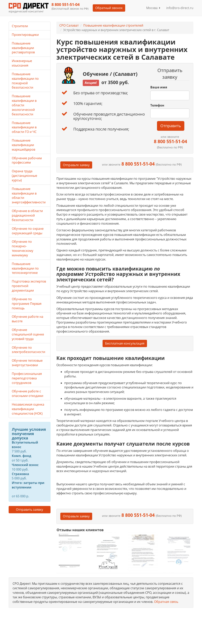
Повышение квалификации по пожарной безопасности (25, 81)
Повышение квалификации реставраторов (23, 48)
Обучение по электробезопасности (28, 350)
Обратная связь (166, 602)
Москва (153, 8)
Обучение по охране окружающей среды (28, 231)
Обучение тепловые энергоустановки (27, 363)
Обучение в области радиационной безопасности (27, 215)
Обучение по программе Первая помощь (27, 304)
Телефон (157, 105)
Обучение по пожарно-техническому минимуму (22, 248)
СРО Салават (69, 25)
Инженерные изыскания (22, 63)
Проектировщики (25, 35)
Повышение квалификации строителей (113, 25)
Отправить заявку (29, 510)
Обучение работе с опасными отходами (28, 393)
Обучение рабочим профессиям (27, 160)
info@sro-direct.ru (180, 8)
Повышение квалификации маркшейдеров (23, 145)
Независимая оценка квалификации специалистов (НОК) (28, 409)
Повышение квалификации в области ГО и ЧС (24, 127)
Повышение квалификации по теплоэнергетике (25, 268)
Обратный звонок (109, 8)
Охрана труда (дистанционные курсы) (24, 176)
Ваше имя (159, 87)
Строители (20, 26)
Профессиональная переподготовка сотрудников (27, 378)
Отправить (171, 126)
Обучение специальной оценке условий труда (28, 334)
